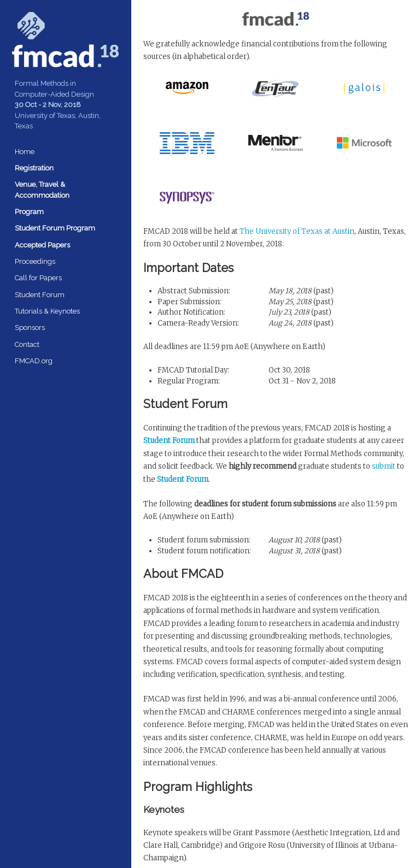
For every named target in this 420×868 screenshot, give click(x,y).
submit (384, 466)
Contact (27, 344)
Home (25, 152)
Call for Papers (38, 278)
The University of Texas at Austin (297, 231)
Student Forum (40, 295)
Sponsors (30, 327)
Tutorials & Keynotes (47, 311)
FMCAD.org (34, 361)
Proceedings (35, 261)
